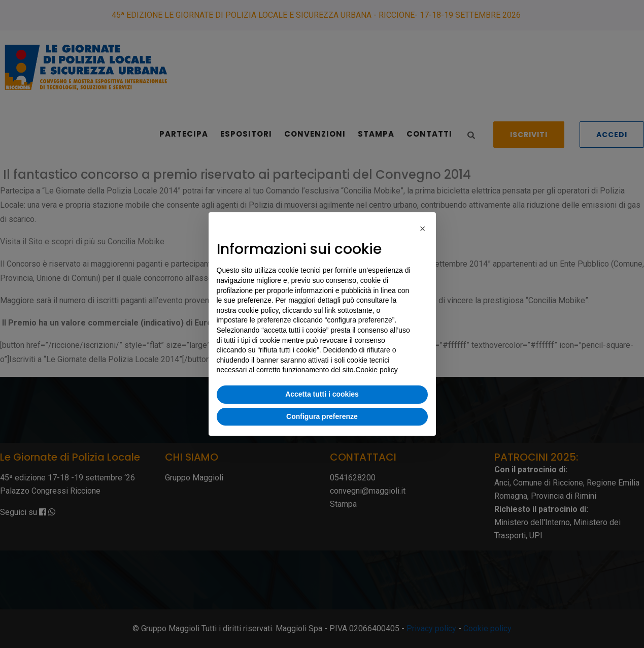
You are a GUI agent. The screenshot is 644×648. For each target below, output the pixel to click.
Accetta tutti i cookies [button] (322, 394)
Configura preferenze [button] (322, 416)
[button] (423, 229)
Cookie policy (376, 370)
